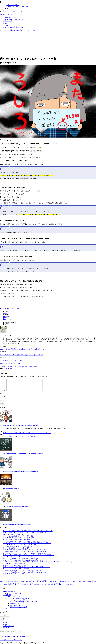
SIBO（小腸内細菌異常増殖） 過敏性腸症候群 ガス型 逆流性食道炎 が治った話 (25, 349)
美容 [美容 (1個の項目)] (52, 584)
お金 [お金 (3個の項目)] (6, 581)
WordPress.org (8, 628)
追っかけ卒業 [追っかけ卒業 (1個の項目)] (66, 584)
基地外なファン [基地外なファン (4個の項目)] (15, 584)
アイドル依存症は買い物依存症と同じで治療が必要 (15, 506)
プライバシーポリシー (10, 17)
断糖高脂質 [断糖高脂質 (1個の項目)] (37, 584)
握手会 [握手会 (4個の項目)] (30, 584)
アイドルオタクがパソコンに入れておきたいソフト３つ (19, 545)
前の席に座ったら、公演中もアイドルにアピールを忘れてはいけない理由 (21, 425)
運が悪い (10, 368)
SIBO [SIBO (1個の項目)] (2, 581)
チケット (4, 368)
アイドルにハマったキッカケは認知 (14, 574)
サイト (2, 400)
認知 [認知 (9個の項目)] (58, 584)
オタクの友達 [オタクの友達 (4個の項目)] (40, 581)
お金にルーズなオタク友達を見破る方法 (15, 565)
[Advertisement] (48, 44)
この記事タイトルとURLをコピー (10, 309)
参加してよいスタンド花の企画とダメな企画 (16, 569)
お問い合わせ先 (8, 21)
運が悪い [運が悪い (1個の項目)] (72, 584)
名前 (2, 394)
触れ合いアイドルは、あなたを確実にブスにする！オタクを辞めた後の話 (21, 355)
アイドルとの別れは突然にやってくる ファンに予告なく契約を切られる (25, 572)
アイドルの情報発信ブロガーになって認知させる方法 (19, 546)
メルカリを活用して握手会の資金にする (15, 564)
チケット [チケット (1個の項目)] (64, 581)
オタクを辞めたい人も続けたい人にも (11, 640)
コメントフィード (8, 626)
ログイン (6, 622)
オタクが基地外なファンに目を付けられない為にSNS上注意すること (23, 560)
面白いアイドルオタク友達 (30, 367)
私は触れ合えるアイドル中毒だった (14, 19)
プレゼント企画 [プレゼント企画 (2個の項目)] (77, 581)
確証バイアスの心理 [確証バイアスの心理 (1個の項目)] (45, 584)
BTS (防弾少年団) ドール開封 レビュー (12, 361)
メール (2, 397)
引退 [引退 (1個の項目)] (25, 584)
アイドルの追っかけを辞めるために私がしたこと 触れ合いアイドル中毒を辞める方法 (29, 555)
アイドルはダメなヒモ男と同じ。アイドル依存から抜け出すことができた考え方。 (27, 433)
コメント (3, 391)
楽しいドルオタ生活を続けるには (12, 367)
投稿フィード (7, 624)
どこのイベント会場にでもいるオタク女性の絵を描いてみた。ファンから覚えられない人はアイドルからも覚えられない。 (39, 562)
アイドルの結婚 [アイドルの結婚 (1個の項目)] (20, 581)
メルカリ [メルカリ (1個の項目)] (85, 581)
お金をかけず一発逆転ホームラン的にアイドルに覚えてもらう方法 (23, 570)
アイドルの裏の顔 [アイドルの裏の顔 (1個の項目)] (29, 581)
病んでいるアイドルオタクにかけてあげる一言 (18, 540)
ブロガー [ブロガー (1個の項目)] (69, 581)
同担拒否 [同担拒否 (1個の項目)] (5, 584)
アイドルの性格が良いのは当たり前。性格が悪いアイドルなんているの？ (25, 550)
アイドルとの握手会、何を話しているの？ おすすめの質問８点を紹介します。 (27, 567)
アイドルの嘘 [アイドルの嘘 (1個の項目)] (13, 581)
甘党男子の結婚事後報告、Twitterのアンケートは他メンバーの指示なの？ (25, 552)
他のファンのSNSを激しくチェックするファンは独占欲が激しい (22, 558)
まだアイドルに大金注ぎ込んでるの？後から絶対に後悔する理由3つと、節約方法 (27, 543)
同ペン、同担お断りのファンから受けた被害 (16, 548)
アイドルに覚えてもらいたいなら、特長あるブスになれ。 (20, 436)
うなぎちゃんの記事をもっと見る (10, 364)
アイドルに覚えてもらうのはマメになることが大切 (18, 557)
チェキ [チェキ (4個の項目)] (57, 581)
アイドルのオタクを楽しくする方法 (10, 14)
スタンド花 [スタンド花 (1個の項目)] (50, 581)
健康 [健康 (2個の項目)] (90, 581)
